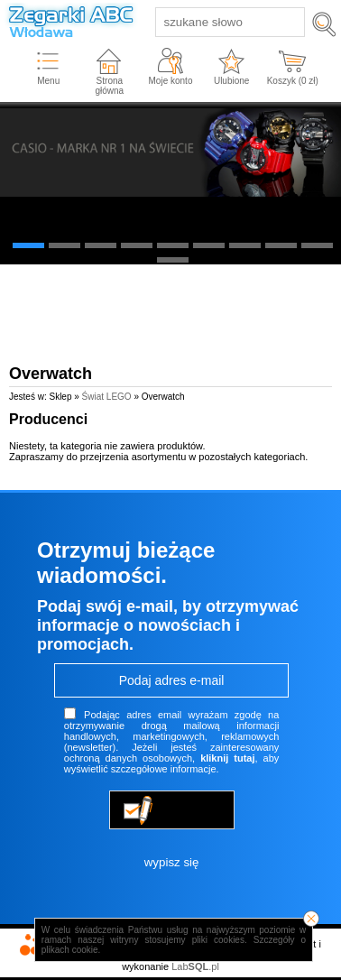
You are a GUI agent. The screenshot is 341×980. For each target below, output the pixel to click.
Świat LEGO (107, 397)
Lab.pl (195, 966)
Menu (48, 81)
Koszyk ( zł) (293, 81)
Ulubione (231, 81)
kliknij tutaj (227, 758)
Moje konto (171, 81)
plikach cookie (70, 950)
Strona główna (109, 86)
